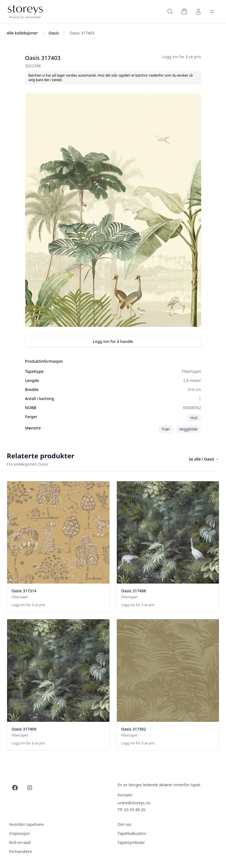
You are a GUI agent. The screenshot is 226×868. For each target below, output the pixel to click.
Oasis (54, 33)
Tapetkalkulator (132, 833)
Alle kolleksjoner (22, 33)
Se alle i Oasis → (204, 459)
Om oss (125, 824)
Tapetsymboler (131, 842)
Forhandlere (21, 851)
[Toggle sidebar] (212, 12)
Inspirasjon (20, 833)
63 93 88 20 (135, 810)
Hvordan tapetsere (27, 824)
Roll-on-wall (20, 842)
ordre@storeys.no (134, 803)
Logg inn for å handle (113, 341)
